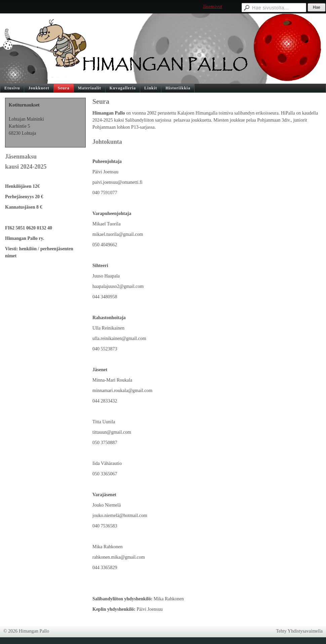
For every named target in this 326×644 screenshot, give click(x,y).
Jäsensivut (212, 7)
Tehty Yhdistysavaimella (299, 631)
